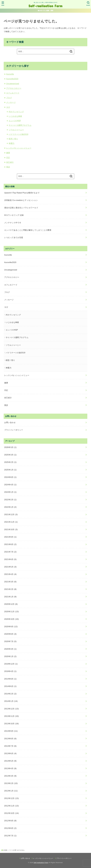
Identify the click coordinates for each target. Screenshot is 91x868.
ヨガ (8, 107)
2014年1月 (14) (11, 701)
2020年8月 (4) (10, 634)
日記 (8, 157)
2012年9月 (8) (10, 821)
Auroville (10, 74)
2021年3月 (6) (10, 582)
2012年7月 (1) (10, 836)
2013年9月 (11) (11, 731)
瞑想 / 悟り (13, 139)
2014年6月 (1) (10, 686)
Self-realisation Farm (45, 6)
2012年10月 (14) (12, 813)
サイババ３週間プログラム (20, 125)
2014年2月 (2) (10, 694)
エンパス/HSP (15, 121)
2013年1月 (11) (11, 791)
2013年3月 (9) (10, 776)
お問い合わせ (10, 422)
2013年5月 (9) (10, 761)
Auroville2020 (12, 79)
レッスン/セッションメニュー (19, 148)
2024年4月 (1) (10, 485)
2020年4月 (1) (10, 649)
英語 (8, 167)
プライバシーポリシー (14, 430)
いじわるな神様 (15, 116)
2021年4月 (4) (10, 574)
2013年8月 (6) (10, 739)
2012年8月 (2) (10, 828)
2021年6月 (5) (10, 559)
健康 (8, 153)
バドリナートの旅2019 (19, 134)
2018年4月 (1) (10, 671)
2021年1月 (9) (10, 597)
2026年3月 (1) (10, 447)
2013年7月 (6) (10, 746)
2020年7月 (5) (10, 641)
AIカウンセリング (16, 112)
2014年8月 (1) (10, 679)
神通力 (12, 143)
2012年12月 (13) (12, 798)
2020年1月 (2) (10, 656)
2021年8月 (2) (10, 544)
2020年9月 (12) (11, 627)
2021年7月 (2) (10, 552)
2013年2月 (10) (11, 783)
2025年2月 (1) (10, 462)
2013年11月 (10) (12, 716)
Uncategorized (13, 84)
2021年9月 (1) (10, 537)
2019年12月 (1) (11, 664)
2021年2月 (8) (10, 589)
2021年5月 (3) (10, 567)
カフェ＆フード (13, 93)
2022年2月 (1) (10, 500)
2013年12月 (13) (12, 709)
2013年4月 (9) (10, 768)
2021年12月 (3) (11, 514)
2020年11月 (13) (12, 612)
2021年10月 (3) (11, 529)
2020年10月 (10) (12, 619)
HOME (5, 850)
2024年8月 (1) (10, 477)
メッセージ (11, 102)
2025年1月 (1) (10, 470)
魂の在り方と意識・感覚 (45, 11)
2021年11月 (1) (11, 522)
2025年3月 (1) (10, 455)
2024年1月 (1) (10, 492)
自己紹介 (10, 162)
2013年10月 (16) (12, 724)
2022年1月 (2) (10, 507)
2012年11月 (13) (12, 806)
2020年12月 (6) (11, 604)
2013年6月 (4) (10, 753)
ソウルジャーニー (16, 130)
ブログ (9, 98)
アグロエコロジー (14, 88)
